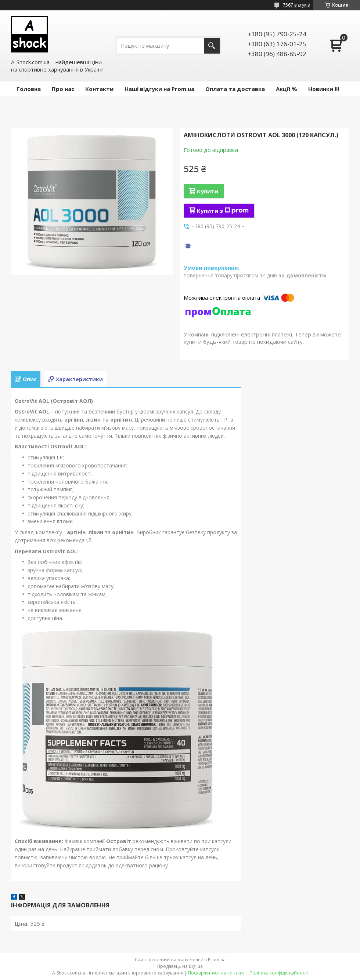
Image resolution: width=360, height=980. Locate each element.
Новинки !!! (324, 89)
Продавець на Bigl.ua (180, 966)
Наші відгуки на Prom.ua (159, 89)
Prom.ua (217, 960)
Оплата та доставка (235, 89)
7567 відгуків (296, 5)
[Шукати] (212, 46)
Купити (208, 191)
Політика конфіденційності (279, 973)
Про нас (63, 89)
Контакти (99, 89)
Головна (29, 89)
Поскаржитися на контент (216, 973)
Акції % (287, 89)
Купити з (223, 211)
